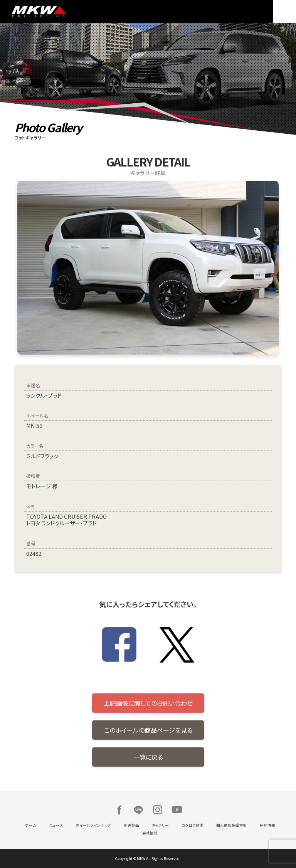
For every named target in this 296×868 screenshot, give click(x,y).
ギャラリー (160, 825)
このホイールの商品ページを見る (148, 730)
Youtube (177, 810)
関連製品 (131, 825)
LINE (138, 810)
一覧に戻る (148, 757)
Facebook (119, 810)
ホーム (31, 825)
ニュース (56, 825)
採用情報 (267, 825)
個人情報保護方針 (232, 825)
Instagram (158, 810)
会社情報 (150, 833)
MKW (78, 12)
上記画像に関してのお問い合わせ (148, 703)
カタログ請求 (193, 825)
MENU (284, 12)
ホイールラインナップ (93, 825)
